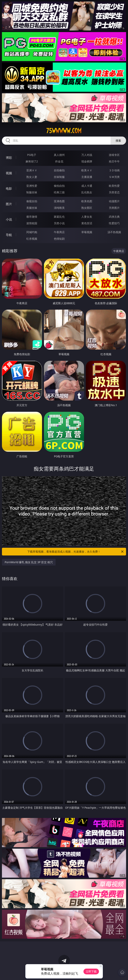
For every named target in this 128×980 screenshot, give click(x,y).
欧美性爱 (114, 186)
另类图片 (114, 208)
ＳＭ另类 (114, 177)
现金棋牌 (87, 161)
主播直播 (87, 177)
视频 (9, 173)
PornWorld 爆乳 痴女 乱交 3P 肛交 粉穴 (29, 562)
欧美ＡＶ (87, 170)
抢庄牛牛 (114, 161)
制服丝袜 (32, 192)
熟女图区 (87, 208)
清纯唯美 (59, 208)
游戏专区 (114, 155)
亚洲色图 (59, 201)
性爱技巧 (114, 223)
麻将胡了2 (32, 161)
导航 (9, 235)
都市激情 (32, 217)
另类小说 (59, 223)
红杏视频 (32, 239)
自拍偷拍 (59, 170)
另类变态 (114, 192)
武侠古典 (114, 217)
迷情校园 (32, 223)
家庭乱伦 (59, 217)
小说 (9, 219)
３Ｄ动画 (114, 170)
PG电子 (32, 155)
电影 (9, 189)
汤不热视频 (114, 232)
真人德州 (59, 155)
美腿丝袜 (32, 208)
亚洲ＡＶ (32, 170)
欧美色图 (87, 201)
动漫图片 (114, 201)
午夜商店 (59, 232)
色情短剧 (59, 239)
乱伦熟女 (87, 192)
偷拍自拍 (59, 186)
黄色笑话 (87, 223)
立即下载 (91, 971)
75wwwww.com (64, 131)
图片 (9, 204)
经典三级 (59, 192)
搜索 (118, 141)
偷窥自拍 (32, 201)
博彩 (9, 158)
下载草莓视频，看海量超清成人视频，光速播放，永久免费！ (76, 552)
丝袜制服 (59, 177)
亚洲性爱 (32, 186)
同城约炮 (32, 232)
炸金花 (59, 161)
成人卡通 (87, 186)
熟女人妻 (32, 177)
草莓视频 (87, 232)
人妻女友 (87, 217)
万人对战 (87, 155)
